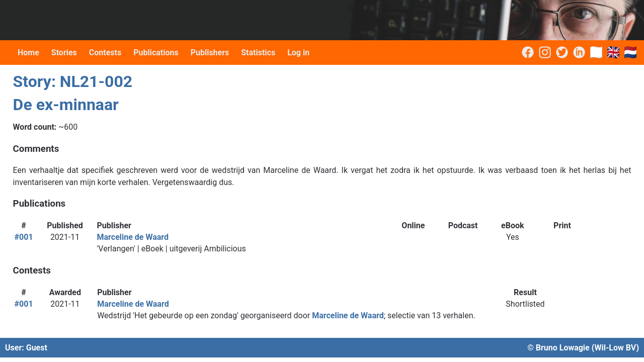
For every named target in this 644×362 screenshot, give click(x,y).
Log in (298, 53)
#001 (24, 237)
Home (28, 53)
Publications (156, 53)
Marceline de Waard (133, 237)
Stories (64, 53)
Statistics (258, 53)
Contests (105, 53)
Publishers (210, 53)
